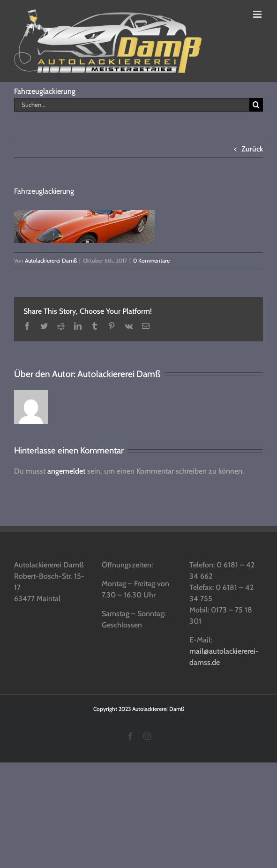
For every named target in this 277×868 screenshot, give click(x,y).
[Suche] (256, 105)
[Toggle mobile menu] (258, 14)
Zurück (252, 149)
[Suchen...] (132, 105)
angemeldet (66, 471)
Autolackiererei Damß (51, 260)
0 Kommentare (151, 260)
